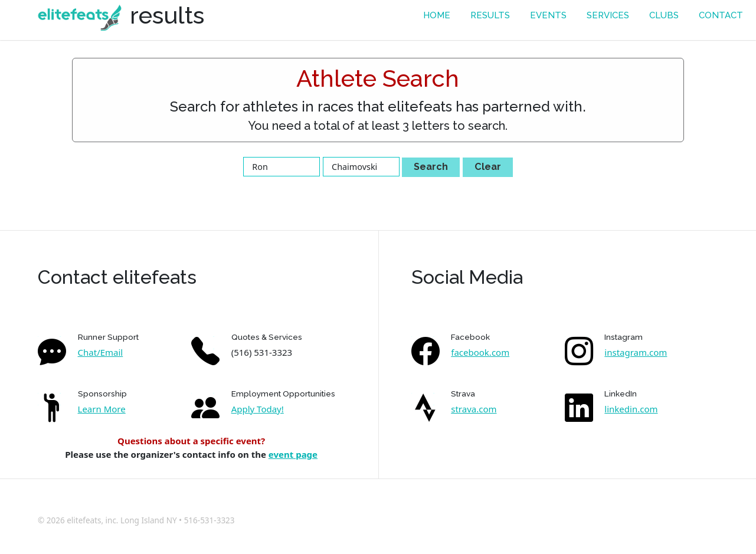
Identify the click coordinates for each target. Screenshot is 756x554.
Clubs (664, 15)
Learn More (102, 409)
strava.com (474, 409)
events (548, 15)
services (608, 15)
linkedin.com (631, 409)
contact (721, 15)
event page (293, 454)
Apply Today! (258, 409)
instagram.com (636, 352)
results (490, 15)
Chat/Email (101, 352)
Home (437, 15)
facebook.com (480, 352)
